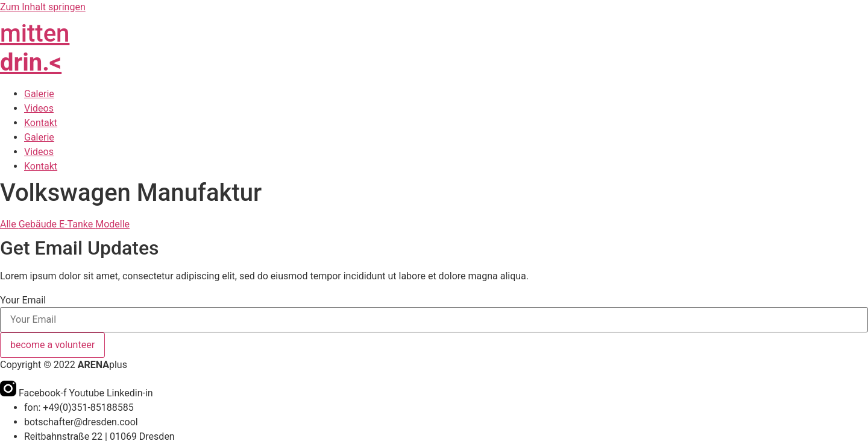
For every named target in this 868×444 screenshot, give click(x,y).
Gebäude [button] (39, 224)
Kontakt (41, 123)
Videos (39, 108)
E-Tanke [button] (77, 224)
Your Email (23, 300)
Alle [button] (9, 224)
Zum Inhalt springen (43, 7)
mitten (35, 48)
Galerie (39, 94)
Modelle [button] (112, 224)
